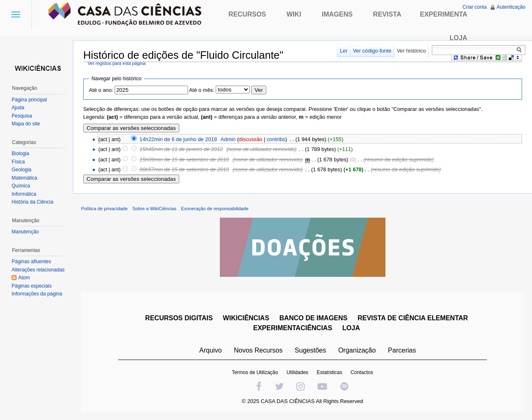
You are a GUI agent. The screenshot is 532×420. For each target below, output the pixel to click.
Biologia (20, 154)
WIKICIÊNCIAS (246, 318)
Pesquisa (22, 116)
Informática (24, 194)
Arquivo (210, 350)
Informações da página (37, 294)
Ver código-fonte (372, 51)
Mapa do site (26, 124)
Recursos (247, 14)
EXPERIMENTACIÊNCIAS (293, 328)
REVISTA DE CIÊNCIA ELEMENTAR (413, 318)
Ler (344, 51)
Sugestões (311, 350)
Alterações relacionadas (38, 270)
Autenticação (511, 7)
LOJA (351, 328)
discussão (251, 139)
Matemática (24, 178)
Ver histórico (411, 51)
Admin (228, 139)
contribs (276, 139)
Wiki (294, 14)
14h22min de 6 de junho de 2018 (178, 139)
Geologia (22, 170)
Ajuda (18, 108)
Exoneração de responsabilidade (215, 209)
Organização (357, 350)
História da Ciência (32, 202)
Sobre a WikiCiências (154, 209)
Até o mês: (202, 90)
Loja (459, 38)
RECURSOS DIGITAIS (179, 318)
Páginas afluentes (31, 262)
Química (21, 186)
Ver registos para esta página (117, 63)
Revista (387, 14)
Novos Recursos (258, 350)
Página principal (29, 100)
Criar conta (475, 7)
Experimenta (443, 14)
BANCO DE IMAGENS (313, 318)
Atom (24, 278)
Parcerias (402, 350)
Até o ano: (101, 90)
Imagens (337, 14)
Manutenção (25, 232)
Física (18, 162)
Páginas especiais (32, 286)
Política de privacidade (105, 209)
